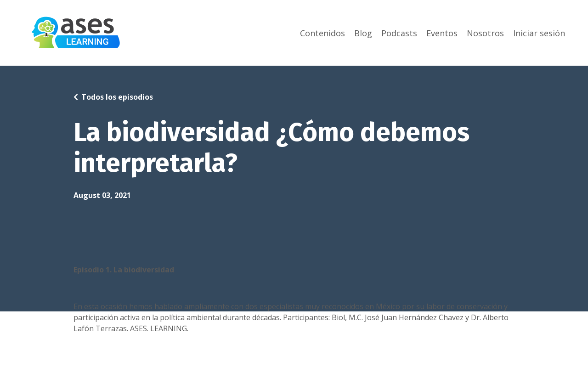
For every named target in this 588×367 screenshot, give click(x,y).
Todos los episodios (117, 97)
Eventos (442, 33)
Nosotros (485, 33)
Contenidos (322, 33)
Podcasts (399, 33)
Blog (363, 33)
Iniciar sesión (539, 33)
